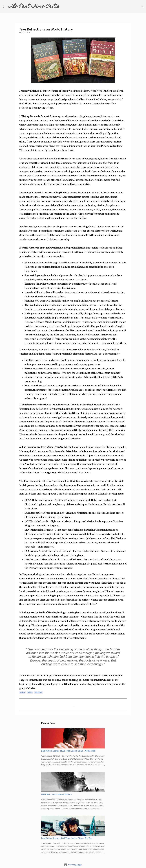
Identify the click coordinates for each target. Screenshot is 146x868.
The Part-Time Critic (34, 7)
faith (30, 692)
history (38, 692)
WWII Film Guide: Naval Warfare (57, 795)
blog (23, 692)
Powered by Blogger (73, 865)
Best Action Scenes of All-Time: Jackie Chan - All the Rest (68, 751)
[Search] (63, 7)
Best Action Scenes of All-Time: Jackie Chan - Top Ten (67, 838)
